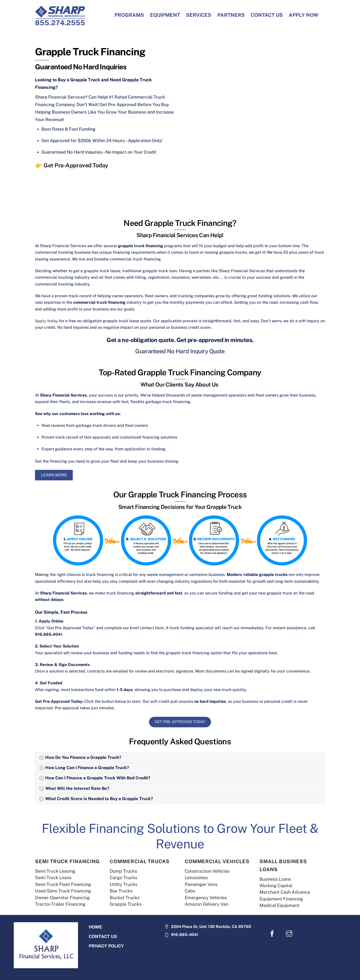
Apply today (46, 321)
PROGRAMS (129, 15)
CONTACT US (267, 15)
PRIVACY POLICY (107, 947)
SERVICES (199, 15)
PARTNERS (231, 15)
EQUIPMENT (165, 15)
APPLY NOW (303, 15)
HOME (95, 928)
